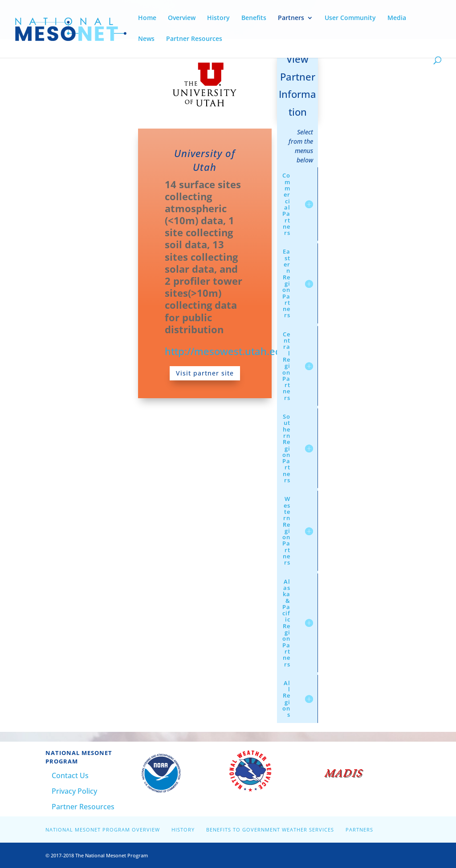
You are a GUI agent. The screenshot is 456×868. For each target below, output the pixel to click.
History (218, 18)
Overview (182, 18)
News (146, 39)
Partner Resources (194, 39)
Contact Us (70, 775)
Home (147, 18)
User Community (350, 18)
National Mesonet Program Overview (103, 830)
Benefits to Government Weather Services (270, 830)
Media (397, 18)
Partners (291, 18)
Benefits (254, 18)
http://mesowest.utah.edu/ (228, 351)
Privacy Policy (74, 791)
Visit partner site (205, 373)
